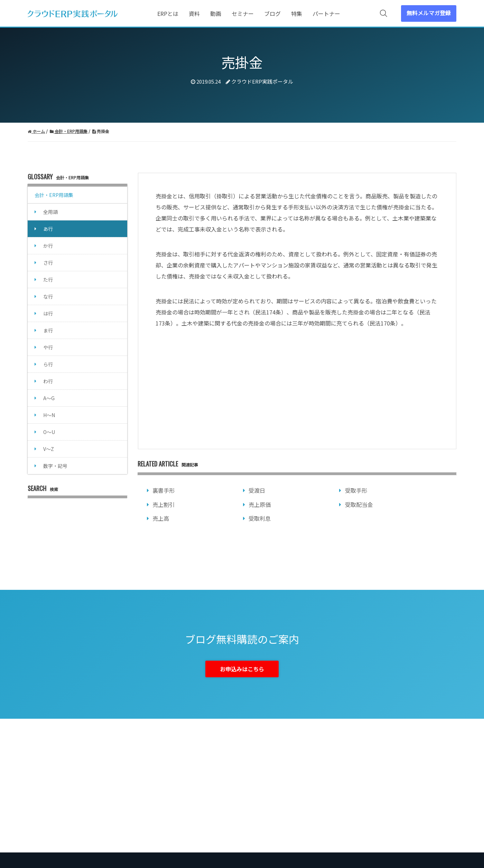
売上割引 (164, 504)
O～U (49, 432)
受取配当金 (359, 504)
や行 (48, 347)
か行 (48, 246)
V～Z (49, 449)
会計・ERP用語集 (54, 195)
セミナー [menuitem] (243, 13)
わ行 (48, 381)
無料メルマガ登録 (429, 13)
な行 (48, 296)
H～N (49, 415)
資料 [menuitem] (194, 13)
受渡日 (257, 490)
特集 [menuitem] (297, 13)
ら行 (48, 364)
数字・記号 (55, 466)
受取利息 (260, 518)
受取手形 (356, 490)
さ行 (48, 263)
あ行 (48, 229)
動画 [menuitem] (216, 13)
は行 (48, 313)
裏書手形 (164, 490)
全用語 (50, 212)
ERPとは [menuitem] (168, 13)
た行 (48, 280)
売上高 (161, 518)
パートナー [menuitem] (326, 13)
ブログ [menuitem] (272, 13)
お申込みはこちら (242, 669)
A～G (49, 398)
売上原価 (260, 504)
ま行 (48, 330)
